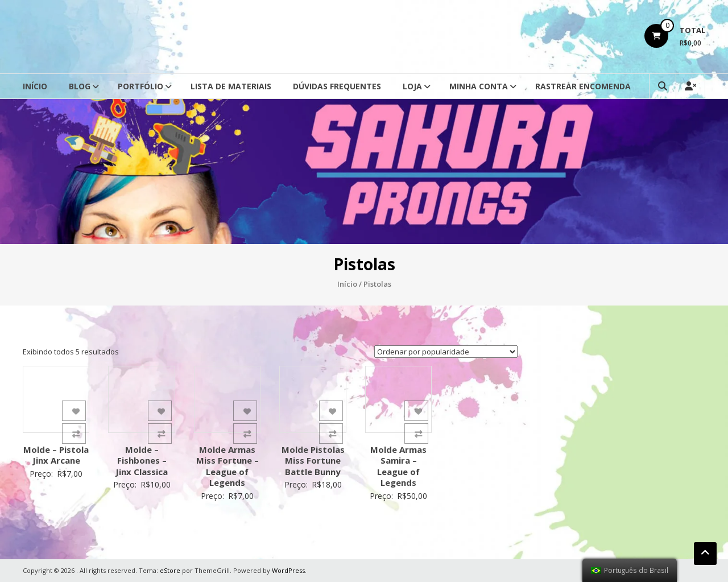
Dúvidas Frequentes (337, 86)
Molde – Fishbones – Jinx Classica (142, 461)
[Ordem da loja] (446, 352)
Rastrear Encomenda (583, 86)
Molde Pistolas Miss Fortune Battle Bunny (313, 461)
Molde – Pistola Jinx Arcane (56, 455)
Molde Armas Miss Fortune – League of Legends (227, 466)
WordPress (288, 570)
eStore (170, 570)
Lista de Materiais (231, 86)
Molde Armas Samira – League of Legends (398, 466)
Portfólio (140, 86)
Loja (412, 86)
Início (35, 86)
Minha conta (479, 86)
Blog (80, 86)
